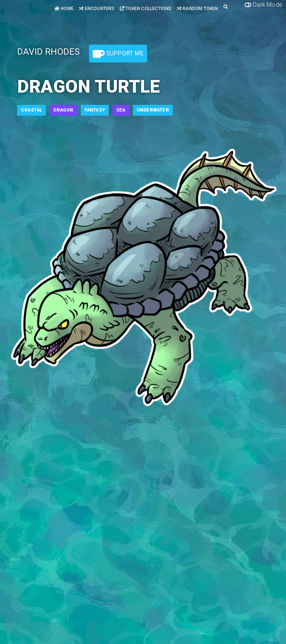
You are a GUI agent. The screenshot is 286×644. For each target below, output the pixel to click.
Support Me (118, 54)
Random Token (198, 9)
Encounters (97, 9)
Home (64, 9)
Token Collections (146, 9)
